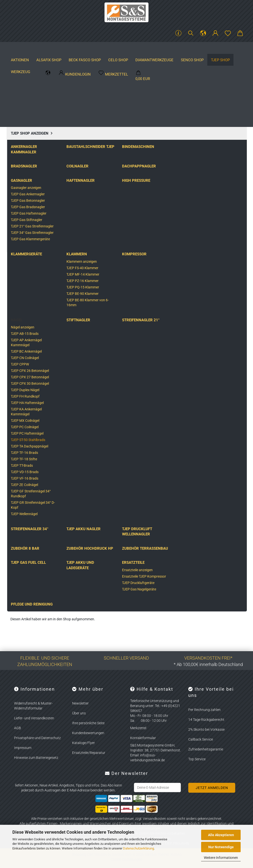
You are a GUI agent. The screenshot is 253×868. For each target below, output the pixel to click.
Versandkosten (154, 819)
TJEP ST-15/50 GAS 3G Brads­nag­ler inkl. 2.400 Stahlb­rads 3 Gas (36, 564)
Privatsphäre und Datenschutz (37, 738)
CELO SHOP (130, 48)
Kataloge (234, 48)
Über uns (79, 713)
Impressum (23, 748)
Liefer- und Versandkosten (34, 718)
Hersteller (206, 48)
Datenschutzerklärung (138, 848)
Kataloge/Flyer (84, 743)
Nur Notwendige (221, 847)
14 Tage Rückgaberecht (206, 720)
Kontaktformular (143, 738)
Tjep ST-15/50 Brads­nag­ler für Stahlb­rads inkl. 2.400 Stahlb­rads (156, 564)
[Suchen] (191, 33)
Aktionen (32, 48)
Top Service (197, 759)
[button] (203, 33)
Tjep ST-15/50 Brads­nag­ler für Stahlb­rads (216, 561)
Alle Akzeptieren (221, 835)
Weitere (155, 48)
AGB (18, 728)
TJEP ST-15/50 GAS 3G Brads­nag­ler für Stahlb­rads (96, 564)
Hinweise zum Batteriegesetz (36, 758)
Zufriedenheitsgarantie (206, 749)
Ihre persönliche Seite (88, 723)
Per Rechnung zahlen (204, 710)
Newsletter (80, 703)
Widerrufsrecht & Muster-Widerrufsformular (33, 706)
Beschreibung (29, 223)
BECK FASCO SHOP (96, 48)
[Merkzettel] (228, 33)
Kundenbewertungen (88, 733)
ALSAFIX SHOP (60, 48)
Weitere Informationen (221, 858)
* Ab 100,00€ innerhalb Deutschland (208, 664)
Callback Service (201, 739)
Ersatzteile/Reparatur (89, 753)
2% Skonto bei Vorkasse (206, 729)
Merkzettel (138, 728)
